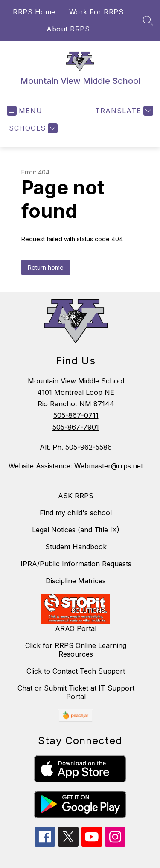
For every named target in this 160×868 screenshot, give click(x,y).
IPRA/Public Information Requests (76, 564)
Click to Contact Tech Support (76, 671)
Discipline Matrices (76, 581)
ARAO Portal (76, 628)
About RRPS (68, 29)
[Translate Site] (123, 111)
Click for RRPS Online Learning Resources (76, 650)
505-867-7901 (76, 427)
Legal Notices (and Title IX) (76, 530)
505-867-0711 (76, 415)
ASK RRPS (76, 496)
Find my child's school (76, 513)
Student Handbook (76, 547)
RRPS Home (34, 12)
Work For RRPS (96, 12)
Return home (46, 267)
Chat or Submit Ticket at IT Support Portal (76, 692)
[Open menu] (25, 111)
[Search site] (148, 20)
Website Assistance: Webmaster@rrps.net (76, 466)
